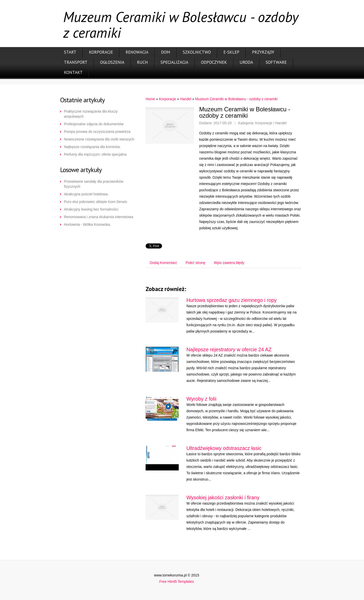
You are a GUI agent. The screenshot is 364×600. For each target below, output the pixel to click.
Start (70, 52)
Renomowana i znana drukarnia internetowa (99, 217)
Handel (186, 99)
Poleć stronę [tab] (195, 263)
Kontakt (73, 72)
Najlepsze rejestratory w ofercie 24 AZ (229, 349)
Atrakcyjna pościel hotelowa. (86, 194)
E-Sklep (231, 52)
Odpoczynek (214, 62)
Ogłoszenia (112, 62)
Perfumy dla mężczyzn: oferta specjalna (95, 154)
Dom (166, 52)
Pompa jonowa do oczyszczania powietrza (97, 132)
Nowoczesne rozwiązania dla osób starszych (99, 139)
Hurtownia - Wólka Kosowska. (87, 224)
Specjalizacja (174, 62)
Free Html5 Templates (177, 582)
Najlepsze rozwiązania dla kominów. (92, 147)
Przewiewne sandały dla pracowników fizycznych (94, 184)
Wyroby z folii (201, 399)
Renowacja (137, 52)
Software (276, 62)
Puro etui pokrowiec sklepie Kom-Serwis (96, 202)
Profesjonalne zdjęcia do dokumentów (94, 124)
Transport (76, 62)
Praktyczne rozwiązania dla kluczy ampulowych (91, 114)
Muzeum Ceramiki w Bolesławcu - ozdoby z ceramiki (236, 99)
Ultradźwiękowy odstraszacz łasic (224, 448)
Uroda (246, 62)
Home (150, 99)
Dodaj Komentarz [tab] (163, 263)
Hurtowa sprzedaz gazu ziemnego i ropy (231, 300)
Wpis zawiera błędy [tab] (229, 263)
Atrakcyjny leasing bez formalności (91, 209)
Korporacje (101, 52)
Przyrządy (263, 52)
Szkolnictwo (197, 52)
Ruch (142, 62)
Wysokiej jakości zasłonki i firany (223, 498)
